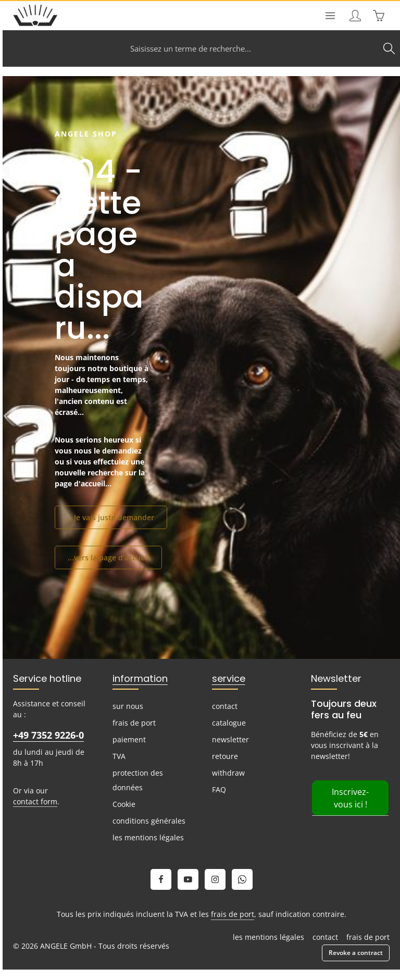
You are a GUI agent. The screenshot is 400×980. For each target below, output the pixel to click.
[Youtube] (188, 879)
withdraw (228, 773)
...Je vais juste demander (111, 517)
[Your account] (355, 16)
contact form (35, 801)
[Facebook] (161, 879)
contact (225, 706)
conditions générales (149, 821)
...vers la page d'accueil (108, 558)
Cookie (124, 804)
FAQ (219, 789)
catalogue (229, 723)
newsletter (230, 739)
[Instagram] (215, 879)
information (140, 678)
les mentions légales (148, 837)
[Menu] (330, 16)
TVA (119, 756)
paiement (129, 739)
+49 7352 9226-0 (48, 735)
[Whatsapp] (242, 879)
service (229, 678)
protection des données (138, 780)
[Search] (389, 48)
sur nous (128, 706)
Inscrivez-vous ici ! (350, 798)
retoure (225, 756)
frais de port (134, 723)
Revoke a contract (356, 953)
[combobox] (191, 48)
